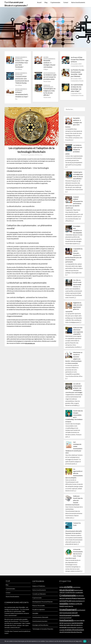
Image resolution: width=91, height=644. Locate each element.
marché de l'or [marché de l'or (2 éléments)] (68, 623)
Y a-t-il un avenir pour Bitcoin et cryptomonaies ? (16, 4)
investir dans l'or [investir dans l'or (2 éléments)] (69, 606)
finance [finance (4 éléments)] (75, 598)
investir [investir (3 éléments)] (62, 606)
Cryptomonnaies (55, 2)
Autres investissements (78, 2)
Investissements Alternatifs (40, 617)
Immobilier (35, 613)
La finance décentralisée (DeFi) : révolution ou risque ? (22, 94)
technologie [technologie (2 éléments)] (67, 632)
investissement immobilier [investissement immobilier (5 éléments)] (70, 615)
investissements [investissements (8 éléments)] (66, 620)
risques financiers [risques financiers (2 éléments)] (72, 627)
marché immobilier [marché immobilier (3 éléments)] (77, 623)
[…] (72, 140)
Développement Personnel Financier (43, 602)
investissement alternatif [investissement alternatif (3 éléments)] (70, 613)
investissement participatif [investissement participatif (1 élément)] (65, 618)
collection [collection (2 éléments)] (62, 592)
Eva (41, 155)
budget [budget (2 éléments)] (81, 590)
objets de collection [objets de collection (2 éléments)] (76, 625)
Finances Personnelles (39, 606)
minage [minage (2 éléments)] (61, 625)
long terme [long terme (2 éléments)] (77, 620)
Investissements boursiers (40, 621)
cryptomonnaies (14, 232)
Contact (66, 2)
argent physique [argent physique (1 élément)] (77, 587)
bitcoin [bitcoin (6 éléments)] (62, 590)
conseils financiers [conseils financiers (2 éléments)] (70, 592)
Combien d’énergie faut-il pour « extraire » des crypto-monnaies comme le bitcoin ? (17, 625)
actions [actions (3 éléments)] (62, 587)
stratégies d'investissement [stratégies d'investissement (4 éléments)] (74, 630)
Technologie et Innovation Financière (43, 629)
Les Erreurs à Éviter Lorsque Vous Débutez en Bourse (78, 59)
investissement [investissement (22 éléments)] (68, 609)
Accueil (39, 2)
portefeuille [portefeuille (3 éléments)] (63, 627)
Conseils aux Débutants (39, 594)
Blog (46, 2)
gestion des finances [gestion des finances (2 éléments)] (77, 601)
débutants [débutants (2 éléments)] (62, 598)
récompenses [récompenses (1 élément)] (80, 627)
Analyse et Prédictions (39, 586)
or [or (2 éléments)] (82, 625)
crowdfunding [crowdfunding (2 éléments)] (79, 592)
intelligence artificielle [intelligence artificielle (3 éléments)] (75, 604)
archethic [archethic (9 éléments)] (68, 587)
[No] (89, 641)
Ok (85, 641)
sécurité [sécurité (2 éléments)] (62, 632)
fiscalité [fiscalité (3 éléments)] (69, 601)
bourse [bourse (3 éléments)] (76, 590)
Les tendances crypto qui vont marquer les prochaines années (50, 77)
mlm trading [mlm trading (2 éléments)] (67, 625)
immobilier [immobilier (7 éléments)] (64, 603)
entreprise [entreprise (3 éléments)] (69, 598)
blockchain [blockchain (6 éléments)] (70, 590)
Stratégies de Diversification (40, 625)
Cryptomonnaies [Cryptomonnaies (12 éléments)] (68, 595)
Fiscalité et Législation (39, 609)
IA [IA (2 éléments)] (84, 601)
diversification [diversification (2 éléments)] (80, 596)
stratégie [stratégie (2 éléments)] (62, 630)
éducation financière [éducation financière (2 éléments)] (76, 632)
